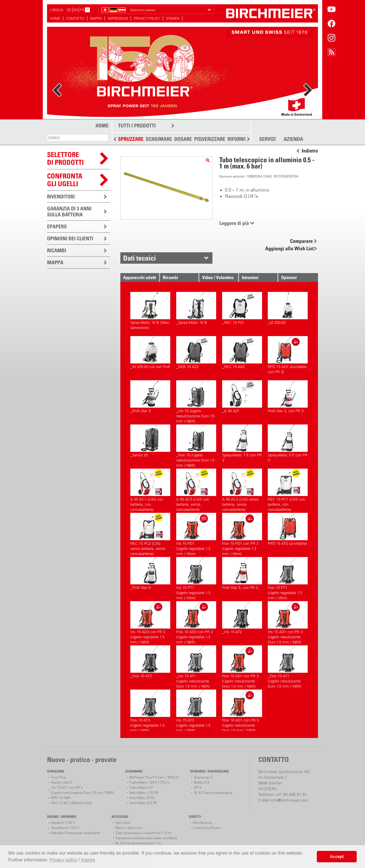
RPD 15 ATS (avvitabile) (288, 529)
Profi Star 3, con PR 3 (288, 397)
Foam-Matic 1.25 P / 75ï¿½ (149, 782)
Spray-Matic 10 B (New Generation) (150, 311)
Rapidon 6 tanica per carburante (76, 833)
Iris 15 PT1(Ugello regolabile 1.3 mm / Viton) (196, 578)
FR (82, 10)
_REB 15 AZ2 (196, 352)
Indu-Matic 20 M (142, 798)
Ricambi (170, 277)
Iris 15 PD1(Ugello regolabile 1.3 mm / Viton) (196, 533)
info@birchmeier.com (289, 800)
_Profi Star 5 (150, 573)
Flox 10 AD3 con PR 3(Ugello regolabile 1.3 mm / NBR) (196, 622)
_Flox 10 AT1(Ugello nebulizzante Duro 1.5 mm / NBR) (288, 666)
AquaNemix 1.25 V (65, 828)
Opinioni (289, 277)
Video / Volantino (218, 277)
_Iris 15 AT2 (242, 618)
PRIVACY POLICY (147, 18)
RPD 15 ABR (61, 798)
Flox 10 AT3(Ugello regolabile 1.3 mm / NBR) (150, 710)
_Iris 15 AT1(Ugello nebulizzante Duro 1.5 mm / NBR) (196, 666)
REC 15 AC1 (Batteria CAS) (71, 803)
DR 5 (198, 787)
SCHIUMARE (159, 139)
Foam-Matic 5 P (141, 787)
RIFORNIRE (239, 139)
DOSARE (183, 139)
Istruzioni (250, 277)
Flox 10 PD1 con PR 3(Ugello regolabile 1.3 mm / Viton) (242, 533)
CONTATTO (75, 18)
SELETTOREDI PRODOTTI (65, 158)
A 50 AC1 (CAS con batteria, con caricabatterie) (150, 489)
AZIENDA (293, 139)
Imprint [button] (88, 860)
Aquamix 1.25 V (63, 823)
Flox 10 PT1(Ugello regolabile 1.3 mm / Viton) (288, 578)
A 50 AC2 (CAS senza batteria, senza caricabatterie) (242, 489)
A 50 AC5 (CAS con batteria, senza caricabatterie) (196, 489)
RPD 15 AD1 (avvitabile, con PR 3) (288, 355)
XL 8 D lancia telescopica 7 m (138, 843)
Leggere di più (234, 223)
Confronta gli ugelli (65, 180)
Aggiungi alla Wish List (289, 248)
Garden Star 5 (62, 782)
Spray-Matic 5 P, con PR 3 (288, 443)
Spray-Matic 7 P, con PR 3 (242, 443)
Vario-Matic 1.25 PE (144, 793)
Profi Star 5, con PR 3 (242, 573)
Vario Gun (123, 823)
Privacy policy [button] (63, 860)
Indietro (310, 151)
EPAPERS (57, 226)
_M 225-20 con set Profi (150, 352)
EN (76, 10)
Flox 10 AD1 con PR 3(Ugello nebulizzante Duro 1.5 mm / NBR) (242, 666)
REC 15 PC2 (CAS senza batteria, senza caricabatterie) (150, 533)
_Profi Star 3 (150, 397)
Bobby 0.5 (202, 782)
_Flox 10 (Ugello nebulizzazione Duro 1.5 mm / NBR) (196, 445)
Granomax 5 (203, 777)
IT (88, 10)
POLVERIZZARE (210, 139)
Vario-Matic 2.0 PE (143, 803)
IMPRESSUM (118, 18)
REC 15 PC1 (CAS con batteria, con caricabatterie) (288, 489)
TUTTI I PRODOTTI (137, 126)
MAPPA (96, 18)
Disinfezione (202, 823)
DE (69, 10)
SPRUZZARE (131, 139)
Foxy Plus (58, 777)
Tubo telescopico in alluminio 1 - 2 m (143, 833)
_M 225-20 (288, 308)
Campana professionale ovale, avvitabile (146, 838)
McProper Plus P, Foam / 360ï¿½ (154, 777)
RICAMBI (57, 250)
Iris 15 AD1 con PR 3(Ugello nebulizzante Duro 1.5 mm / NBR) (288, 622)
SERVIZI (267, 139)
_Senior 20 (150, 441)
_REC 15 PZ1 (242, 308)
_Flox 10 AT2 (150, 662)
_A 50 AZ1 (242, 397)
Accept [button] (337, 857)
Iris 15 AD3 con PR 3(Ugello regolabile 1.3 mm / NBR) (150, 622)
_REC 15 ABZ (242, 352)
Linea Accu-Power (207, 828)
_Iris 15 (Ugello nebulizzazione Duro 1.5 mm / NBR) (196, 401)
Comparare (301, 241)
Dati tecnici (140, 258)
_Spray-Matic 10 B (196, 308)
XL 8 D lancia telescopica (213, 793)
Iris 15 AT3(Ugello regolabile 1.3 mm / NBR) (196, 710)
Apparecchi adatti (140, 277)
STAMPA (173, 18)
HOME (55, 18)
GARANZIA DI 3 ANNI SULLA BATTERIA (69, 212)
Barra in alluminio (129, 828)
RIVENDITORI (61, 197)
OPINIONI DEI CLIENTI (70, 238)
